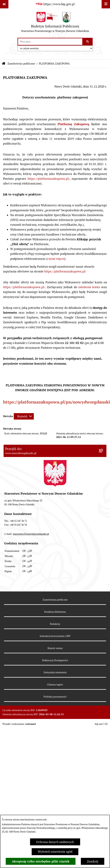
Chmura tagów (55, 685)
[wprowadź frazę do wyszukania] (50, 42)
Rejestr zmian (55, 648)
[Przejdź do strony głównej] (55, 23)
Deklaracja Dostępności (55, 660)
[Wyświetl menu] (106, 4)
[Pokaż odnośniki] (4, 4)
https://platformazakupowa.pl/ (49, 179)
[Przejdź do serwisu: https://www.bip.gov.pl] (55, 4)
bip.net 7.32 (101, 724)
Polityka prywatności (55, 697)
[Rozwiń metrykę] (24, 416)
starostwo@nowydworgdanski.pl (31, 534)
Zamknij (93, 861)
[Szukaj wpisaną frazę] (88, 42)
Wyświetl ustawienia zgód (55, 852)
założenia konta (89, 287)
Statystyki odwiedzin (55, 672)
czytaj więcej (56, 259)
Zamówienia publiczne (21, 64)
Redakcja (55, 624)
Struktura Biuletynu (55, 612)
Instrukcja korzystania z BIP (55, 636)
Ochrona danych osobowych (55, 842)
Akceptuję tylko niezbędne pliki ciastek (41, 861)
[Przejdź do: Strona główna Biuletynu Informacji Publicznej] (4, 64)
